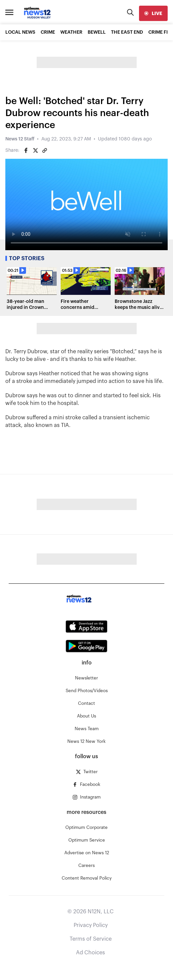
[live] (153, 13)
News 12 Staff (20, 139)
